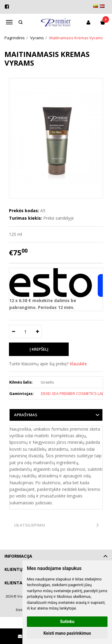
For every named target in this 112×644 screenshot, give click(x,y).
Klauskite (78, 364)
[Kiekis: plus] (37, 331)
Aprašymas (26, 415)
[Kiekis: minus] (13, 331)
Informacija (18, 556)
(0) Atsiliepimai (30, 525)
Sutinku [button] (67, 622)
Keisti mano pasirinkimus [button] (67, 633)
